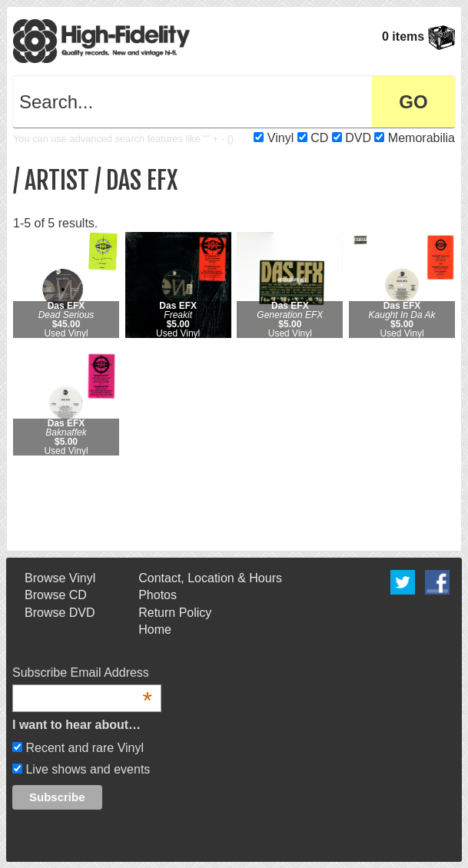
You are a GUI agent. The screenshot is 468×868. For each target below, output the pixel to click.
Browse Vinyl (60, 578)
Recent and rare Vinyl (83, 748)
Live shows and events (86, 769)
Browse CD (56, 595)
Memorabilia (422, 138)
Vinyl (280, 138)
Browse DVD (60, 613)
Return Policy (175, 613)
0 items (418, 36)
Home (155, 629)
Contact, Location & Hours (210, 578)
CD (319, 138)
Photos (158, 595)
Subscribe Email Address (82, 674)
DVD (358, 138)
